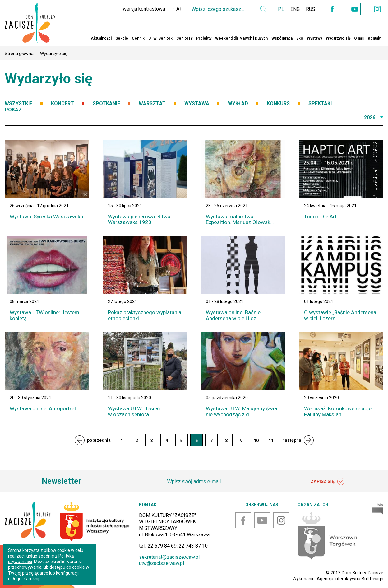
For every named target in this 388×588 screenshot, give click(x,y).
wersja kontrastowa (144, 9)
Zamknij (31, 579)
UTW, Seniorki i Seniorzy (170, 38)
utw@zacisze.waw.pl (162, 563)
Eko (300, 38)
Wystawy (314, 38)
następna (292, 440)
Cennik (138, 38)
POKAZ (13, 110)
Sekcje (122, 38)
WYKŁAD (238, 103)
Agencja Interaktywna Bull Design (350, 579)
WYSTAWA (197, 103)
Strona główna (19, 54)
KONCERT (62, 103)
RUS (311, 9)
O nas (359, 38)
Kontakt (375, 38)
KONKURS (278, 103)
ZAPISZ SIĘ (328, 482)
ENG (295, 9)
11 (271, 441)
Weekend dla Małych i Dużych (241, 38)
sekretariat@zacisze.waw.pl (169, 557)
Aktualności (101, 38)
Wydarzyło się (338, 38)
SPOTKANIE (106, 103)
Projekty (204, 38)
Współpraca (282, 38)
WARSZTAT (152, 103)
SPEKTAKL (321, 103)
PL (281, 9)
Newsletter (61, 481)
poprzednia (99, 440)
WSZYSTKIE (18, 103)
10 (256, 441)
